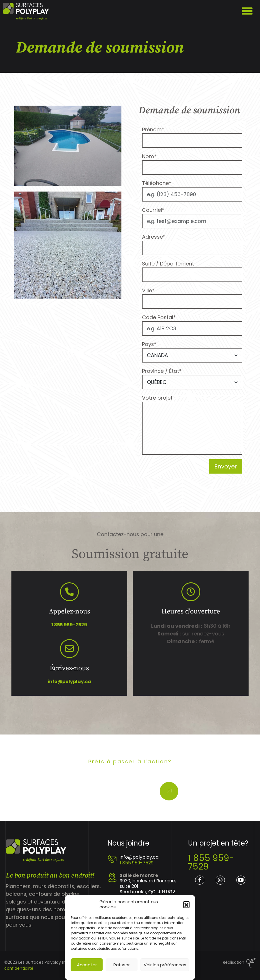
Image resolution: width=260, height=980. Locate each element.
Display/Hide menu (248, 11)
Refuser (122, 965)
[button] (187, 904)
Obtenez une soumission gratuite (119, 791)
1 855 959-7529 (69, 625)
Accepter (87, 965)
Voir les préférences (165, 965)
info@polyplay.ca (69, 682)
